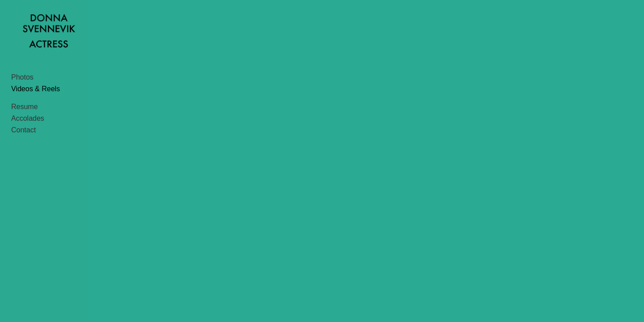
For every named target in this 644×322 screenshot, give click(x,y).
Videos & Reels (36, 116)
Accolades (28, 145)
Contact (23, 157)
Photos (22, 104)
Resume (25, 133)
